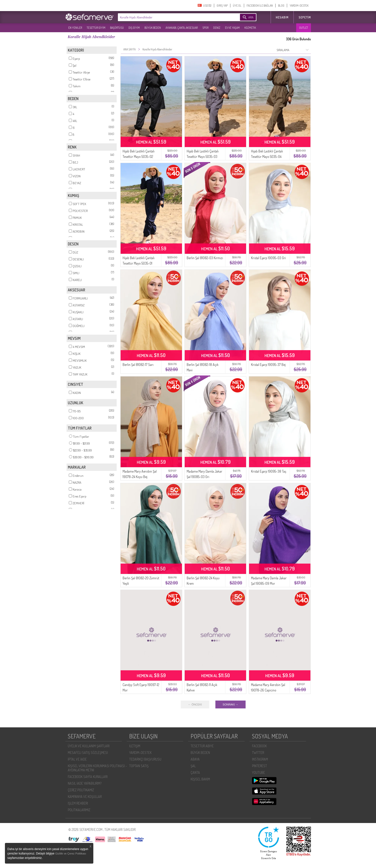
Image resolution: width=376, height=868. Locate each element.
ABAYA (195, 759)
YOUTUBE (258, 772)
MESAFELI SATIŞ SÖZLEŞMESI (88, 753)
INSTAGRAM (260, 759)
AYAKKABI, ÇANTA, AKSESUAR (182, 28)
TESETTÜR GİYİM (96, 28)
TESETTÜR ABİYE (202, 746)
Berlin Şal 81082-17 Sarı (138, 365)
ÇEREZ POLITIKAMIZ (81, 790)
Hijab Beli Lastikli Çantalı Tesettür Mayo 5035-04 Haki (267, 157)
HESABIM (282, 17)
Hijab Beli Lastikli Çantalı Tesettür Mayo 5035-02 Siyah (139, 157)
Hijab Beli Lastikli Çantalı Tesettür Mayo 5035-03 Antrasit (203, 157)
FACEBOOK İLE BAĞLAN (260, 6)
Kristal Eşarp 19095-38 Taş (269, 471)
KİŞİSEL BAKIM (200, 779)
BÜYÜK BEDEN (153, 28)
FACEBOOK (259, 746)
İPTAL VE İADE (77, 759)
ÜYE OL (237, 6)
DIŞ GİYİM (134, 28)
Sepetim (305, 17)
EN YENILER (75, 28)
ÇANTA (195, 772)
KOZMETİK (250, 28)
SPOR (205, 28)
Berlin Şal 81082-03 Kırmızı (205, 258)
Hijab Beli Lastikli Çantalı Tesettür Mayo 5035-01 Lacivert (139, 263)
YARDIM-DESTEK (299, 6)
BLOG (281, 6)
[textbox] (171, 17)
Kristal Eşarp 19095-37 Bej (268, 365)
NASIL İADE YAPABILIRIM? (85, 783)
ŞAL (193, 766)
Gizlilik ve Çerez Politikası (71, 853)
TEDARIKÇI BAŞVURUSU (145, 759)
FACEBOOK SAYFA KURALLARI (88, 777)
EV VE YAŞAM (232, 28)
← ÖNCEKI (195, 704)
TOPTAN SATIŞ (139, 766)
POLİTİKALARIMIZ (79, 810)
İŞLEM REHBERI (78, 803)
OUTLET (304, 28)
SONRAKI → (231, 704)
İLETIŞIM (135, 746)
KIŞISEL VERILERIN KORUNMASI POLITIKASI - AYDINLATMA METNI (97, 768)
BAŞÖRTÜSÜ (117, 28)
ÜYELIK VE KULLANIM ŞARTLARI (89, 746)
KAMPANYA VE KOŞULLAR (85, 797)
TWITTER (258, 753)
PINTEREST (259, 766)
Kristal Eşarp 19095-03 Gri (268, 258)
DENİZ (217, 28)
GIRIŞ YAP (222, 6)
